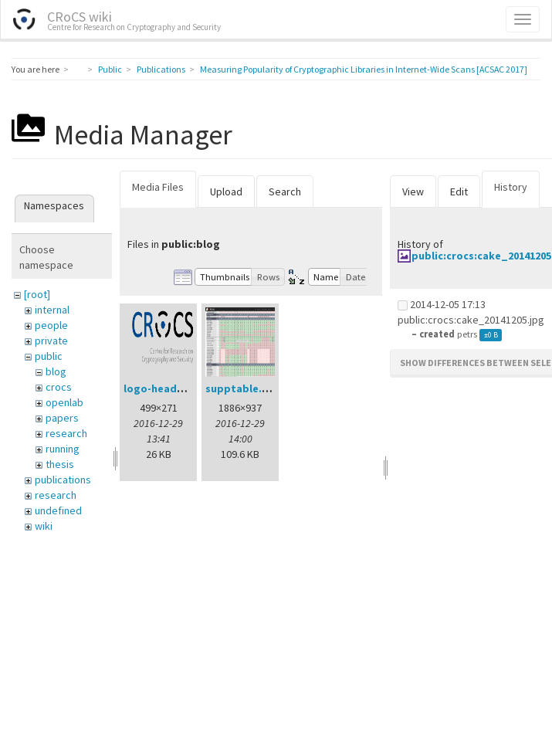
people (51, 325)
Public (110, 69)
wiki (44, 526)
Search (285, 192)
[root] (37, 294)
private (51, 341)
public (49, 356)
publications (63, 480)
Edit (459, 192)
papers (62, 418)
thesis (60, 464)
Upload (226, 192)
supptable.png (244, 388)
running (63, 449)
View (413, 192)
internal (52, 310)
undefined (58, 510)
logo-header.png (167, 388)
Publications (161, 69)
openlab (64, 402)
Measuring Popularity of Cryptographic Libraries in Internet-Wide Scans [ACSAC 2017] (364, 69)
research (66, 433)
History (511, 187)
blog (56, 371)
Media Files (158, 187)
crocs (59, 387)
